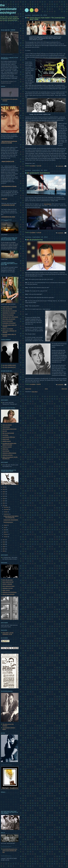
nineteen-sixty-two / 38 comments (10, 317)
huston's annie (6, 439)
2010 (4, 542)
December (6, 507)
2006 (4, 551)
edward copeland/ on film (8, 161)
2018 (4, 492)
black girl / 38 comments (8, 315)
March (5, 532)
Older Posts (64, 389)
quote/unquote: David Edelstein (40, 173)
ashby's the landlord (7, 425)
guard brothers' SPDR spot (9, 437)
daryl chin (5, 431)
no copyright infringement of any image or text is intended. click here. (10, 851)
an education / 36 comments (9, 323)
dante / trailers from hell (8, 582)
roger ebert (4, 199)
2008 (4, 547)
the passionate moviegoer (8, 9)
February (6, 534)
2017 (4, 494)
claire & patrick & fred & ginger (9, 429)
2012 (4, 505)
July (5, 527)
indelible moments (7, 441)
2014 (4, 501)
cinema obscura (6, 427)
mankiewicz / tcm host (8, 588)
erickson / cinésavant (7, 584)
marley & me (5, 449)
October (6, 512)
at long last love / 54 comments (10, 311)
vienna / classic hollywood (8, 594)
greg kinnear (5, 435)
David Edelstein (48, 204)
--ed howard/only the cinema (8, 217)
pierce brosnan (6, 451)
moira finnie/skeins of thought (9, 186)
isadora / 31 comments (8, 329)
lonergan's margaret (7, 447)
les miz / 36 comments (8, 321)
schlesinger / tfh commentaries (9, 592)
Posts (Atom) (35, 392)
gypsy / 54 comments (7, 309)
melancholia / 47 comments (9, 313)
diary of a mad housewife (8, 433)
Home (46, 389)
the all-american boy (8, 522)
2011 (4, 540)
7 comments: (61, 166)
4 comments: (61, 233)
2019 (4, 489)
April (5, 530)
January (6, 537)
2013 (4, 503)
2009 (4, 544)
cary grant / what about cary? (9, 367)
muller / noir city (6, 590)
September (6, 514)
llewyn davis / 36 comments (9, 319)
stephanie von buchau (8, 455)
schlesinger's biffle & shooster (9, 453)
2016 (4, 496)
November (6, 509)
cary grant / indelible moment (9, 365)
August (6, 525)
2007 (4, 549)
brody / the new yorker (8, 580)
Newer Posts (28, 389)
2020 (4, 487)
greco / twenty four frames (8, 586)
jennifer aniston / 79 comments (10, 307)
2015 (4, 499)
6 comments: (61, 384)
